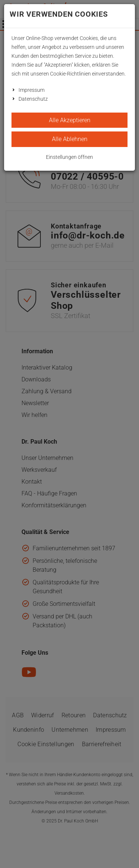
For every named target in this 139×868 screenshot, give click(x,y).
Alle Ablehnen (70, 139)
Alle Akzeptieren (70, 120)
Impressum (32, 90)
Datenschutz (33, 99)
